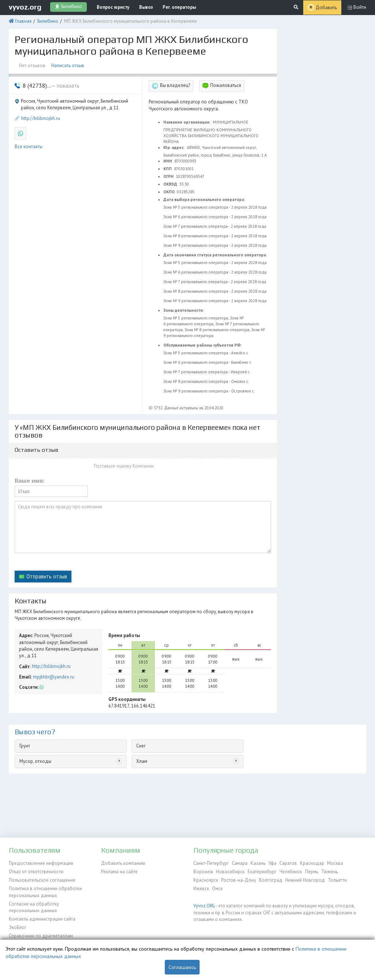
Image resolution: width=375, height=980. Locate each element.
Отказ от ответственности (36, 872)
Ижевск (201, 888)
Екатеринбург (262, 872)
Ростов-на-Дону (239, 880)
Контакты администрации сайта (42, 919)
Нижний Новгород (305, 880)
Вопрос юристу (113, 7)
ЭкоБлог (18, 927)
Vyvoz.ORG (204, 906)
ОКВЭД (171, 184)
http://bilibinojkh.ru (41, 118)
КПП (168, 169)
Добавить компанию (123, 863)
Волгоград (271, 880)
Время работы (124, 635)
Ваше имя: (29, 481)
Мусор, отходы (35, 761)
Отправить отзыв (47, 576)
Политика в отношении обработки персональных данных (45, 892)
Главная (23, 21)
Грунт (25, 746)
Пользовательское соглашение (42, 880)
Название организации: (187, 122)
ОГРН (169, 176)
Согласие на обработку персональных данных (34, 907)
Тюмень (330, 872)
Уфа (272, 863)
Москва (335, 863)
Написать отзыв (68, 65)
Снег (141, 746)
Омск (217, 888)
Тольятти (337, 880)
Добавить (326, 8)
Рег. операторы (179, 7)
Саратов (288, 863)
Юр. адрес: (174, 147)
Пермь (312, 872)
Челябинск (291, 872)
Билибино (48, 21)
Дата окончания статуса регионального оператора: (216, 255)
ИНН (168, 161)
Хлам (142, 761)
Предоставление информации (41, 863)
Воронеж (203, 872)
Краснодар (312, 863)
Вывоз (146, 7)
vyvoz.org (25, 7)
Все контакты (29, 147)
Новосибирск (230, 872)
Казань (258, 863)
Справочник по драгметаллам (41, 936)
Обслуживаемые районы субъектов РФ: (203, 345)
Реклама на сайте (119, 872)
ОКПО (170, 192)
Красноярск (206, 880)
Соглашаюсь (182, 967)
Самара (240, 863)
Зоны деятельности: (184, 310)
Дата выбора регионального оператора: (205, 200)
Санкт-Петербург (211, 863)
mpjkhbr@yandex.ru (54, 677)
